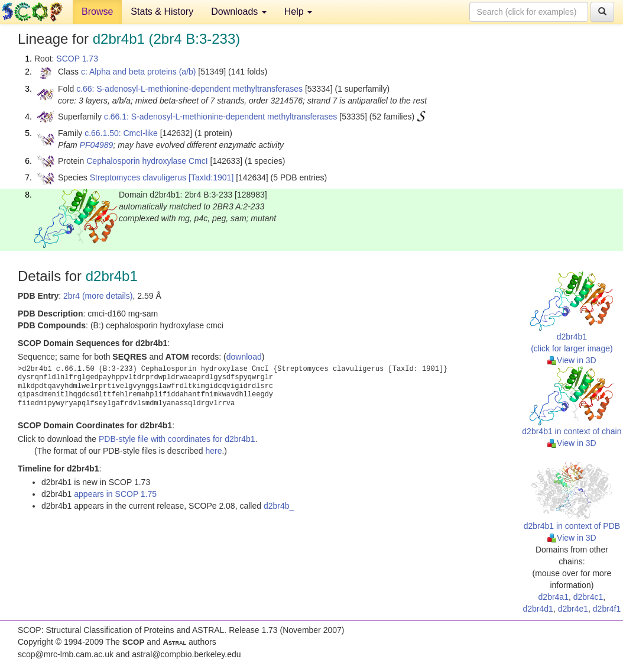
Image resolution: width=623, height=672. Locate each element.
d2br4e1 (573, 609)
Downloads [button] (239, 12)
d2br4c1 (588, 597)
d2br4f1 (607, 609)
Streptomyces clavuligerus (138, 177)
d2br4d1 (538, 609)
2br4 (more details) (98, 296)
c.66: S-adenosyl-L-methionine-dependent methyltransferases (189, 89)
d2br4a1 (554, 597)
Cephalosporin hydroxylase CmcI (147, 161)
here (213, 451)
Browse (97, 12)
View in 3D (572, 360)
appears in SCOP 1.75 (115, 494)
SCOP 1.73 (77, 59)
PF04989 (97, 145)
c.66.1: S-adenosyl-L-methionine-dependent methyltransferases (221, 117)
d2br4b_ (279, 506)
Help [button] (298, 12)
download (244, 357)
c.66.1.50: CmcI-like (121, 133)
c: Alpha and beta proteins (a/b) (139, 72)
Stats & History (162, 12)
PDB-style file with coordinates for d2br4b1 (177, 439)
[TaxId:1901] (211, 177)
